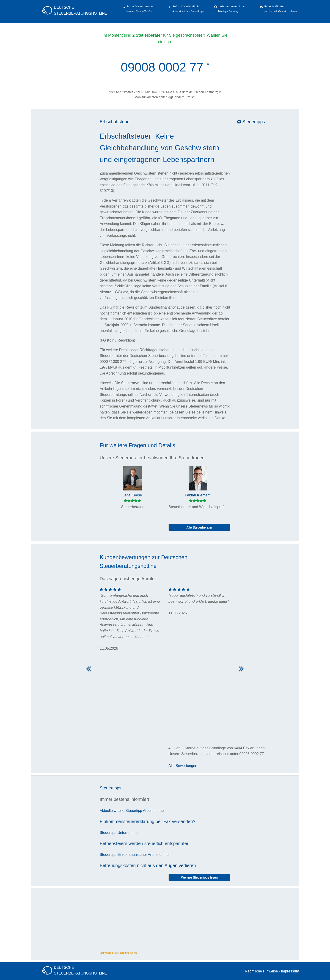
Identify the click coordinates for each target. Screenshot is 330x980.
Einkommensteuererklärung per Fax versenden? (147, 821)
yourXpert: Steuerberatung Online (119, 953)
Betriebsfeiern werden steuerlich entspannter (144, 843)
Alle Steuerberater (199, 527)
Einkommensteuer (132, 855)
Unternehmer (128, 833)
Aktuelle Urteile (112, 811)
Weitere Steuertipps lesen (199, 877)
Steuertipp (134, 811)
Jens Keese (132, 495)
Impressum (290, 971)
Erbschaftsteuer (115, 122)
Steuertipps (251, 122)
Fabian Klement (198, 495)
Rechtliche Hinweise (261, 971)
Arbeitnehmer (154, 811)
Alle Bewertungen (183, 766)
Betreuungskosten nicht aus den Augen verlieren (148, 865)
